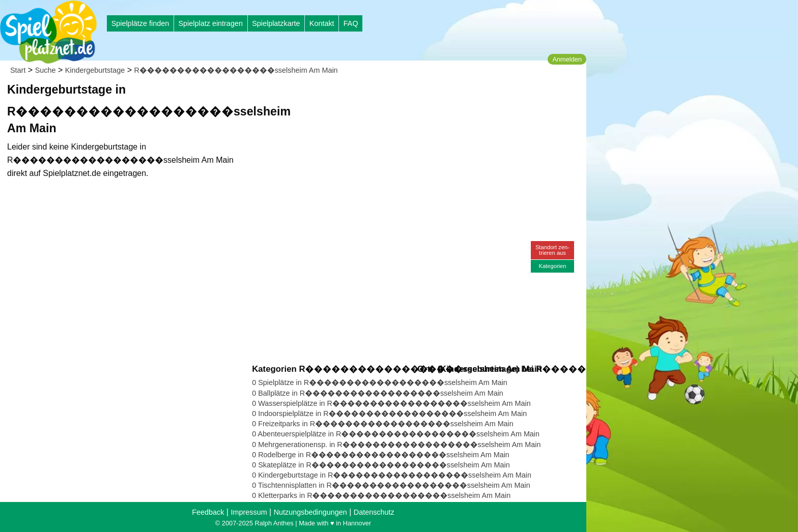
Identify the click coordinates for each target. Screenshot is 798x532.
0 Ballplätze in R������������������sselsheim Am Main (378, 393)
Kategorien (552, 266)
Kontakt (322, 23)
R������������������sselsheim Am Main (236, 70)
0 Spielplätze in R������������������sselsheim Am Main (380, 382)
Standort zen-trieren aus (552, 250)
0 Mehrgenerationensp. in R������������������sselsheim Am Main (396, 445)
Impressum (249, 512)
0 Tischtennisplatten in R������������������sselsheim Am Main (391, 485)
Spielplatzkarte (276, 23)
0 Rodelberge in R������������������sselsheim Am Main (381, 455)
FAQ (351, 23)
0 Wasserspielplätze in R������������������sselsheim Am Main (391, 403)
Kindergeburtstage (95, 70)
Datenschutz (374, 512)
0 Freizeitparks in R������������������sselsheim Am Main (383, 424)
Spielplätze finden (140, 23)
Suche (46, 70)
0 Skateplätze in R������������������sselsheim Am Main (381, 465)
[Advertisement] (367, 97)
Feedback (208, 512)
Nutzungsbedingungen (310, 512)
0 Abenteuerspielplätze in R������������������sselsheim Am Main (396, 434)
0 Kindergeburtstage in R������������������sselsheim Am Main (392, 475)
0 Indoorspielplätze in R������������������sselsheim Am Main (389, 413)
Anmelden (567, 59)
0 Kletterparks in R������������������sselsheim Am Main (381, 495)
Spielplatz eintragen (210, 23)
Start (18, 70)
